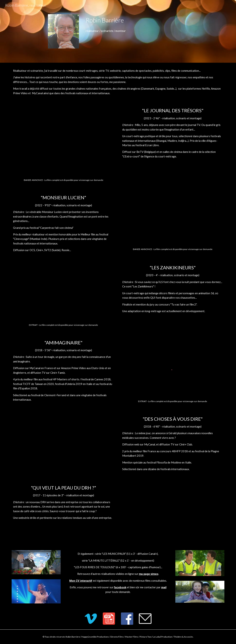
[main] (154, 20)
